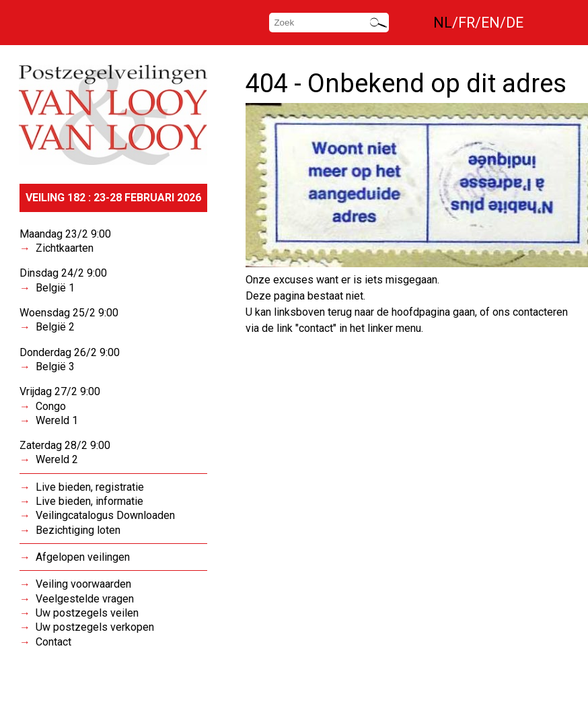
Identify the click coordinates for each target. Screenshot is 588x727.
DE (515, 23)
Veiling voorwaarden (83, 584)
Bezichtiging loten (78, 530)
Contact (53, 642)
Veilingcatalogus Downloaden (105, 515)
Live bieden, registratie (90, 487)
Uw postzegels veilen (87, 613)
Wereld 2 (57, 459)
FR (467, 23)
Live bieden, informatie (89, 501)
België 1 (55, 288)
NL (443, 23)
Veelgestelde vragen (85, 599)
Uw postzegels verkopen (95, 627)
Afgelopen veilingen (83, 557)
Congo (51, 406)
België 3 (55, 367)
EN (490, 23)
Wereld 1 (57, 420)
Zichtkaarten (65, 248)
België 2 (55, 327)
